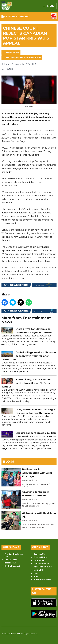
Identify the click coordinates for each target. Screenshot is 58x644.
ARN (36, 577)
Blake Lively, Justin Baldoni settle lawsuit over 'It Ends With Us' (26, 383)
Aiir (18, 634)
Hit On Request (12, 566)
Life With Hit (11, 560)
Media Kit (38, 570)
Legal (36, 573)
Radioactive (10, 563)
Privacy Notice (41, 557)
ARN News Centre (42, 580)
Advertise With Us (43, 567)
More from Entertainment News (24, 58)
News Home (13, 52)
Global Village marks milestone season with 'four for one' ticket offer (29, 356)
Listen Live (39, 560)
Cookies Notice (41, 564)
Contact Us (39, 554)
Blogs (9, 462)
